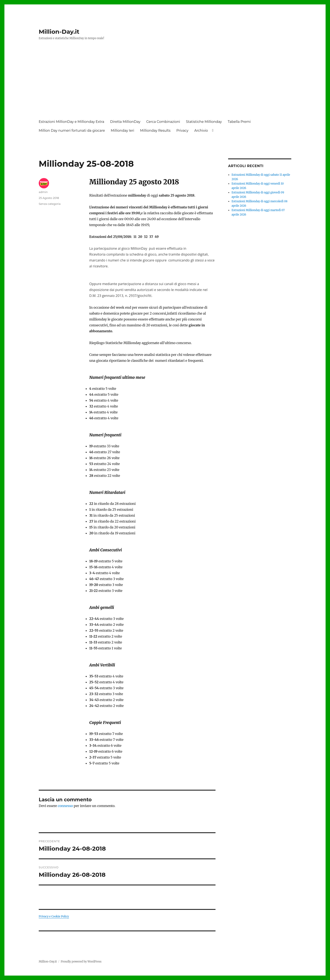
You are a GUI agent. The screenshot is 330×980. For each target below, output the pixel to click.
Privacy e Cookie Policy (54, 916)
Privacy (182, 131)
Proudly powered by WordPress (81, 962)
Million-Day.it (59, 32)
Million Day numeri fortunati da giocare (72, 131)
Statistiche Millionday (204, 122)
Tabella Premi (239, 122)
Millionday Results (155, 131)
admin (43, 192)
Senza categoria (50, 204)
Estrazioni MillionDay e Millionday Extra (71, 122)
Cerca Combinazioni (163, 122)
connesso (65, 806)
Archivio (201, 131)
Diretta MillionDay (125, 122)
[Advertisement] (166, 84)
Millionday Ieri (122, 131)
